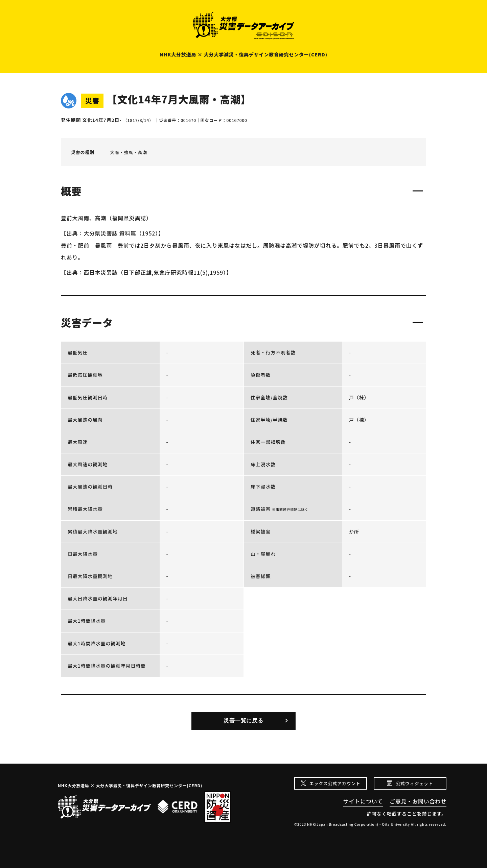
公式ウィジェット (414, 783)
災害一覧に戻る (243, 721)
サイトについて (363, 801)
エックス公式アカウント (335, 783)
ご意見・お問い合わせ (418, 801)
